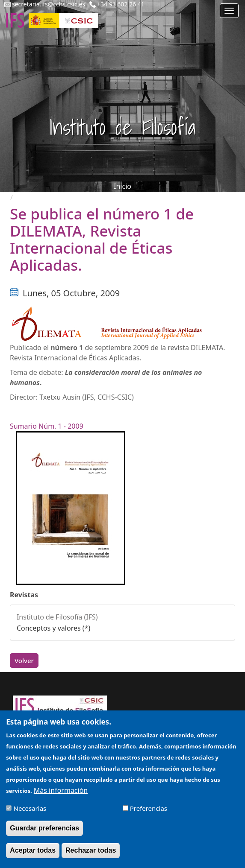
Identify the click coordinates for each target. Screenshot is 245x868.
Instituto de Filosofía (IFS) (57, 617)
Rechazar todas (91, 855)
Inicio (123, 186)
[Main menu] (229, 11)
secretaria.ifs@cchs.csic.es (49, 4)
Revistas (24, 595)
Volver (24, 660)
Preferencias (149, 812)
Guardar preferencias (44, 832)
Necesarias (30, 812)
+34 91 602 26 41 (121, 4)
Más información (61, 794)
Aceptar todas (33, 855)
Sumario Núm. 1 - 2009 (47, 426)
